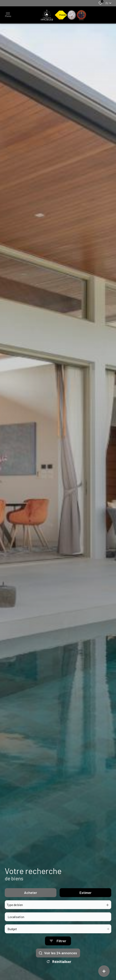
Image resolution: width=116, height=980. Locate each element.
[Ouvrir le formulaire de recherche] (58, 947)
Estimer (86, 899)
